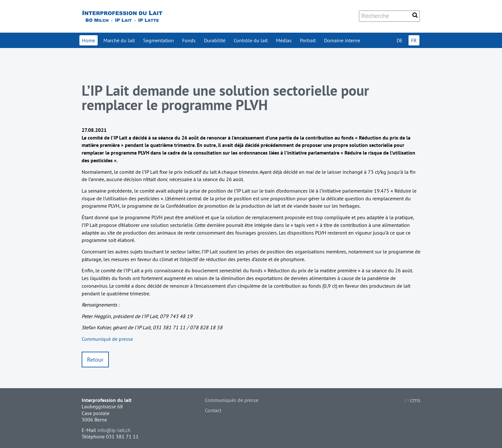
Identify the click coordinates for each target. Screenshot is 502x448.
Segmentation (158, 40)
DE (400, 40)
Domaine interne (342, 40)
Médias (284, 40)
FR (414, 40)
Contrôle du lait (251, 40)
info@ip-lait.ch (114, 430)
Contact (213, 410)
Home (89, 40)
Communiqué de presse (107, 339)
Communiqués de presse (232, 400)
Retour (95, 360)
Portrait (308, 40)
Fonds (189, 40)
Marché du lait (119, 40)
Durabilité (215, 40)
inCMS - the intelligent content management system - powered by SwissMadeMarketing (412, 401)
